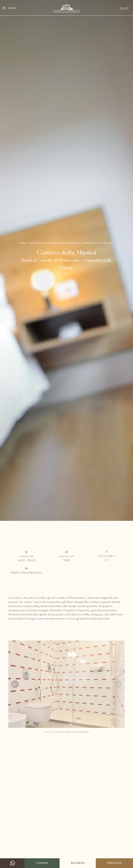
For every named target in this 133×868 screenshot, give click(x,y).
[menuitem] (122, 9)
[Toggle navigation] (5, 9)
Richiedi (78, 863)
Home (23, 243)
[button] (15, 688)
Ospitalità (37, 243)
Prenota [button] (114, 863)
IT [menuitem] (127, 9)
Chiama (42, 863)
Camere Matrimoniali (63, 243)
